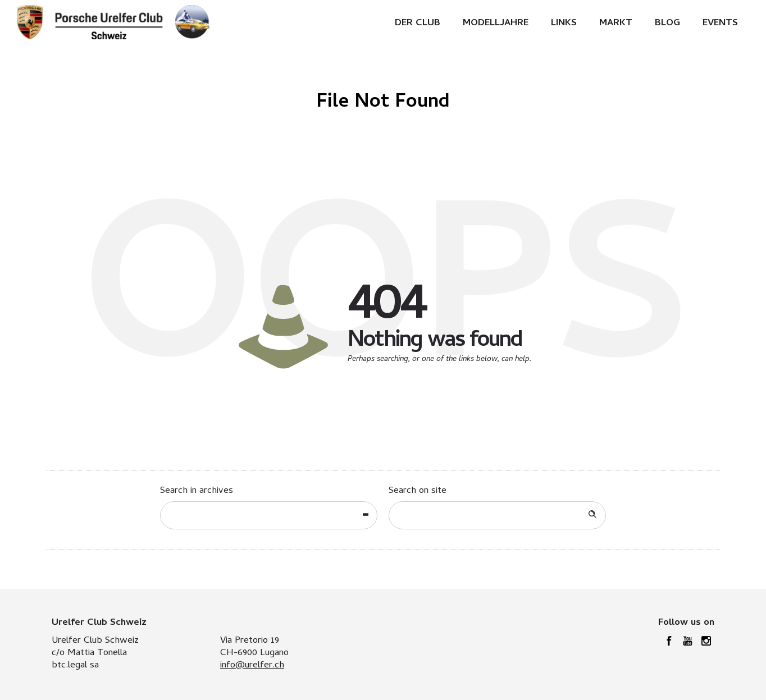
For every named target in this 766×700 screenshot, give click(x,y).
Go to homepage (430, 395)
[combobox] (269, 515)
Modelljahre (496, 24)
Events (720, 24)
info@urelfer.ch (252, 666)
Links (564, 24)
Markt (616, 24)
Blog (667, 24)
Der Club (418, 24)
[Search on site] (497, 515)
